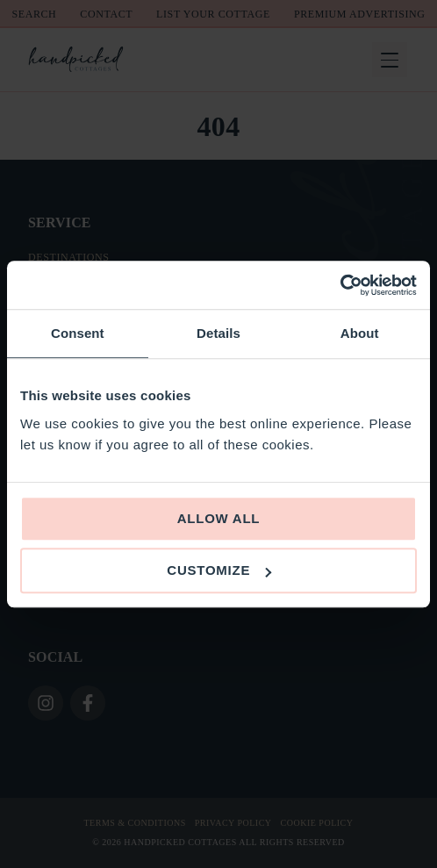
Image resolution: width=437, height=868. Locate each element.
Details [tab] (218, 333)
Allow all (219, 518)
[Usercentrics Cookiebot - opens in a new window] (340, 285)
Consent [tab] (78, 333)
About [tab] (360, 333)
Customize (219, 570)
